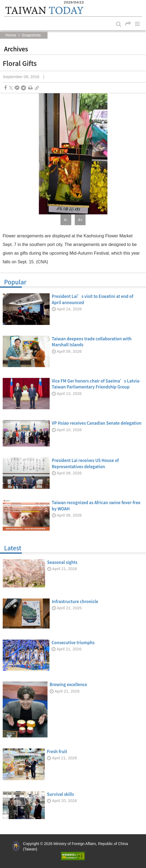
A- (66, 220)
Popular (73, 283)
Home (11, 35)
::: (6, 3)
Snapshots (31, 35)
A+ (80, 220)
